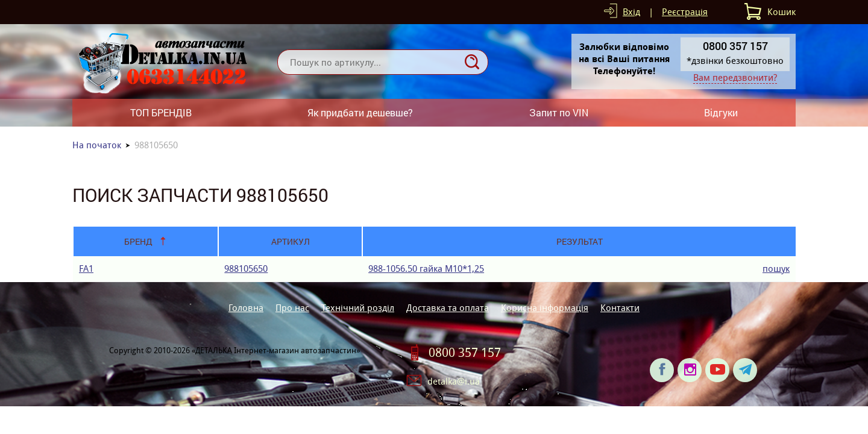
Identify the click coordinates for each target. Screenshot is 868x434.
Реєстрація (685, 12)
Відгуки (721, 112)
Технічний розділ (358, 308)
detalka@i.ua (454, 381)
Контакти (620, 308)
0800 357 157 (465, 353)
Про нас (292, 308)
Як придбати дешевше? (360, 112)
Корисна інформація (545, 308)
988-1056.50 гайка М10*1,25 (426, 269)
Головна (246, 308)
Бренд (138, 241)
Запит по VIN (559, 112)
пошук (776, 269)
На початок (97, 145)
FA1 (86, 269)
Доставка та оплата (448, 308)
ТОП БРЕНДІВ (161, 112)
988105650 (246, 269)
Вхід (631, 12)
